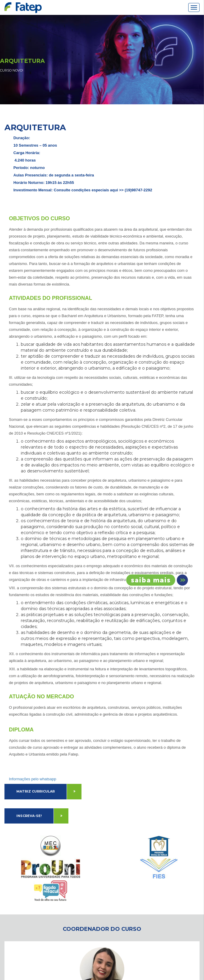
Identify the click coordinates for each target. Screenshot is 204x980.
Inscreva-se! (29, 816)
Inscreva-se (155, 580)
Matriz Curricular (36, 791)
